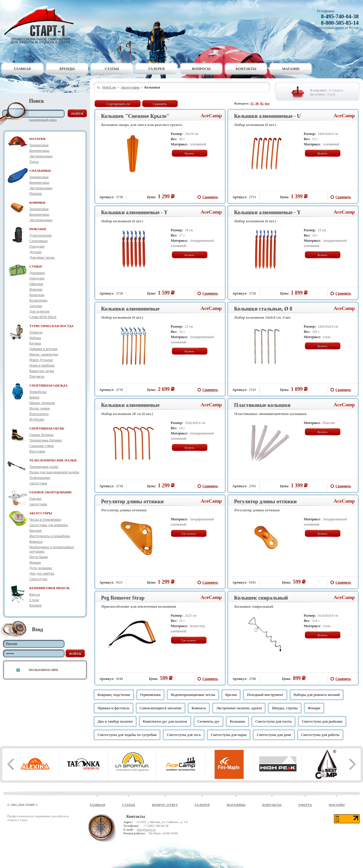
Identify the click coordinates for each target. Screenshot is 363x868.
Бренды (67, 69)
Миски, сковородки (44, 354)
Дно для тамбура (42, 573)
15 (252, 103)
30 (257, 103)
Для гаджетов (39, 311)
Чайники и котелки (43, 349)
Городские (37, 246)
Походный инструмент (265, 695)
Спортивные (38, 241)
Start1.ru (109, 87)
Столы (34, 600)
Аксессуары (38, 483)
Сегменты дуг (209, 721)
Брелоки (35, 530)
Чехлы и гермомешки (45, 519)
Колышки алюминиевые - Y (134, 212)
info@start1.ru (146, 829)
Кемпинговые (39, 151)
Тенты (34, 162)
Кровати (35, 605)
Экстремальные (41, 156)
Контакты (246, 69)
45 (262, 103)
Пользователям (43, 670)
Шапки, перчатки (42, 403)
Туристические (41, 235)
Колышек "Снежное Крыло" (135, 116)
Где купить (189, 533)
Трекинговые (39, 145)
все (267, 103)
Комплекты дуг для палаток (165, 721)
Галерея (157, 69)
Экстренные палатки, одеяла (239, 708)
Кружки (35, 343)
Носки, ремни (39, 408)
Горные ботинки (41, 435)
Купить (190, 153)
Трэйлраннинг (40, 478)
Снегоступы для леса (184, 735)
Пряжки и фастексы (114, 708)
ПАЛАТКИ (37, 139)
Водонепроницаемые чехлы (193, 695)
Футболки (37, 419)
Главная (22, 69)
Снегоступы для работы (320, 735)
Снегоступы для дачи (274, 735)
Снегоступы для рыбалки (322, 721)
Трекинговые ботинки (46, 440)
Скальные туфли (42, 446)
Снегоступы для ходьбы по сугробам (127, 735)
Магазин (291, 69)
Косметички (38, 300)
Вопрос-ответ (165, 805)
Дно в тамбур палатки (115, 721)
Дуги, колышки (41, 568)
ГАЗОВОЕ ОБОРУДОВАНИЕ (51, 492)
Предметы (37, 376)
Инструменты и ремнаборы (50, 536)
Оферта (305, 805)
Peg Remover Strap (123, 598)
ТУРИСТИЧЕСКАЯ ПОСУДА (51, 326)
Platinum (36, 194)
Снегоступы (38, 579)
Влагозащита (39, 414)
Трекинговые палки (44, 467)
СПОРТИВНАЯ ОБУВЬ (47, 428)
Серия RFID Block (43, 317)
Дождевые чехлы (42, 257)
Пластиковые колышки (262, 405)
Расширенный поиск (43, 120)
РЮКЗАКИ (38, 229)
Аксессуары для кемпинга (49, 525)
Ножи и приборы (42, 365)
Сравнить (160, 104)
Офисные (36, 284)
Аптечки (36, 306)
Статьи (112, 69)
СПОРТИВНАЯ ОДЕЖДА (48, 385)
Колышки (237, 721)
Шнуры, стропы (285, 708)
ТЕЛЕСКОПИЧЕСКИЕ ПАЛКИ (53, 460)
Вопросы (201, 69)
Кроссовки (37, 451)
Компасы (36, 542)
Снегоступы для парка (229, 735)
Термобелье (38, 392)
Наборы (35, 338)
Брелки (231, 695)
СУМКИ (36, 266)
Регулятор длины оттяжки (132, 501)
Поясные (36, 289)
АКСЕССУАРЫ (41, 513)
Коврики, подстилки (114, 695)
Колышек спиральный (261, 598)
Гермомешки (150, 695)
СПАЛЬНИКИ (40, 171)
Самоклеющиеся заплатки (161, 708)
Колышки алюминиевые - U (267, 116)
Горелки (35, 499)
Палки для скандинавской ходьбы (54, 472)
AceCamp (211, 116)
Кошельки (37, 295)
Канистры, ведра (42, 371)
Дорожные (37, 273)
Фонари (35, 562)
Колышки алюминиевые (130, 309)
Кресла (35, 594)
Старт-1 (41, 25)
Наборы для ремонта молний (317, 695)
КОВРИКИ (37, 203)
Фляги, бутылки (41, 360)
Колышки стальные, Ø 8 (263, 309)
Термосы (36, 332)
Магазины (236, 805)
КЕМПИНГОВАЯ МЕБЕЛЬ (50, 588)
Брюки (34, 397)
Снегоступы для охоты (273, 721)
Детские (35, 252)
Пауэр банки (39, 557)
